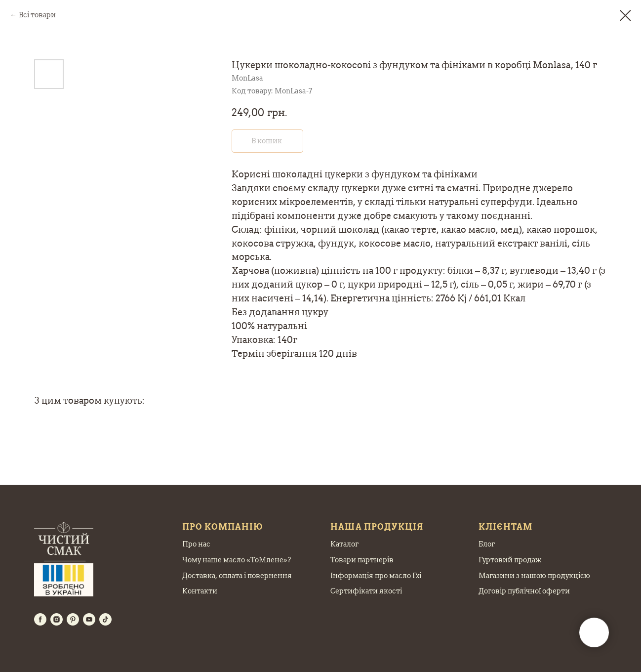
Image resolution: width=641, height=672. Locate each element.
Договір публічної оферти (524, 591)
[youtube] (89, 619)
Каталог (344, 544)
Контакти (200, 591)
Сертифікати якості (366, 591)
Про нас (196, 544)
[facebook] (40, 619)
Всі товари (37, 15)
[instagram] (57, 619)
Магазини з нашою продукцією (534, 576)
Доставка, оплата (212, 576)
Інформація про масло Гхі (376, 576)
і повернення (267, 576)
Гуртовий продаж (510, 560)
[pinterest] (73, 619)
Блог (487, 544)
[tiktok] (105, 619)
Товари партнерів (362, 560)
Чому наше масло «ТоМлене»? (237, 560)
